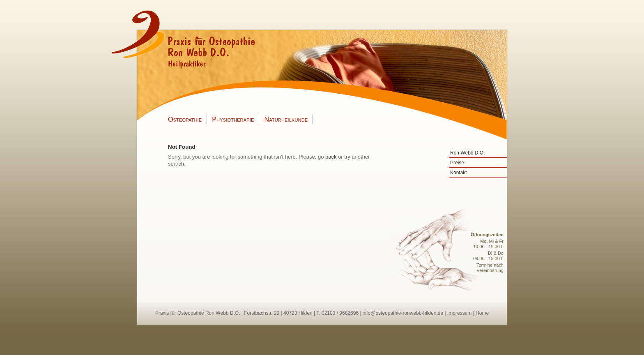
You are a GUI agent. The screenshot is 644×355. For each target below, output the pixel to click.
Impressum (459, 313)
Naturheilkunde (286, 119)
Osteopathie (185, 119)
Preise (457, 163)
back (331, 157)
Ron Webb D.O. (467, 153)
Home (482, 313)
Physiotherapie (233, 119)
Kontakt (459, 173)
